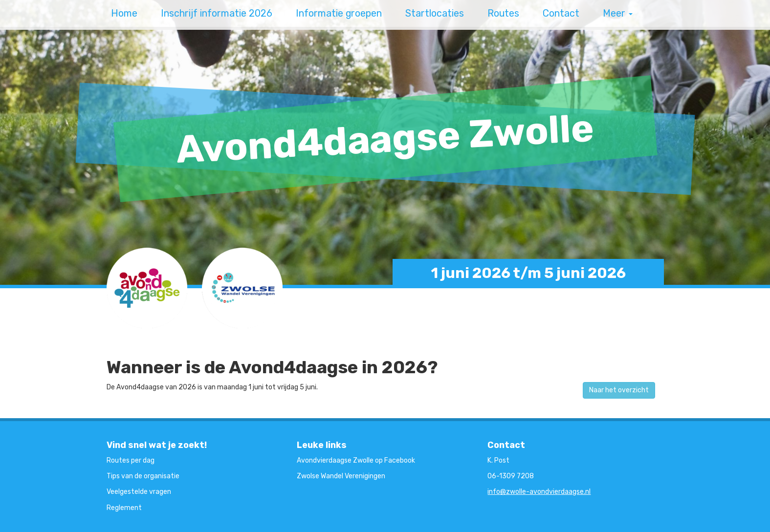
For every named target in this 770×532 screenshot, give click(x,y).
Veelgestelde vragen (139, 492)
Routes (503, 13)
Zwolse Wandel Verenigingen (341, 476)
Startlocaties (435, 13)
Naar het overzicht (619, 390)
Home (124, 13)
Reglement (124, 508)
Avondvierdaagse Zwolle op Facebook (356, 460)
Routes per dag (131, 460)
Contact (561, 13)
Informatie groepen (339, 13)
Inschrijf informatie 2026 (217, 13)
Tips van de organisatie (143, 476)
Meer (618, 13)
